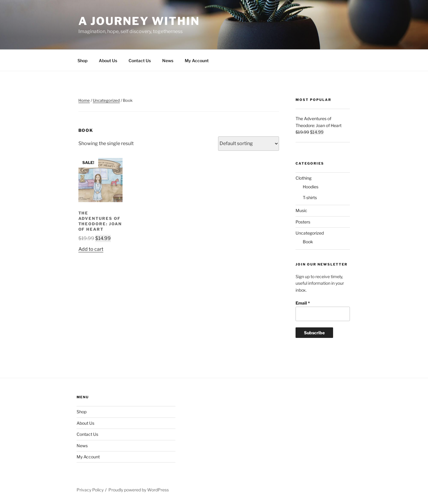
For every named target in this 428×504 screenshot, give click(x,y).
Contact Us (140, 61)
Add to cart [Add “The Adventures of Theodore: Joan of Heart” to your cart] (91, 249)
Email (303, 303)
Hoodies (311, 187)
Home (84, 100)
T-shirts (310, 197)
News (168, 61)
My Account (197, 61)
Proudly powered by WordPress (139, 490)
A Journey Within (139, 21)
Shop (82, 61)
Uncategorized (106, 100)
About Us (108, 61)
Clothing (304, 178)
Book (308, 242)
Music (301, 210)
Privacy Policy (90, 490)
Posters (303, 222)
